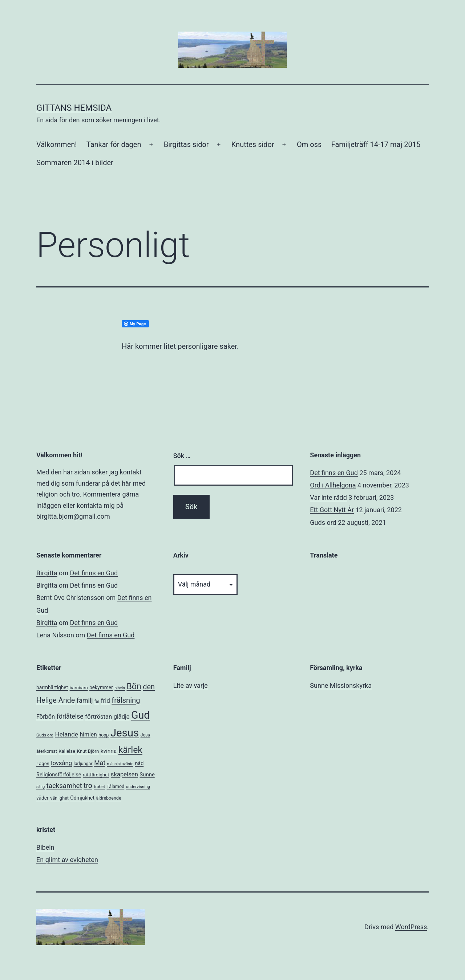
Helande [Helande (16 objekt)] (66, 734)
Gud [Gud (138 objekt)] (141, 715)
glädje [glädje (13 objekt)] (122, 717)
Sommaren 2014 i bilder (75, 163)
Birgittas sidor (186, 144)
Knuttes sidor (253, 144)
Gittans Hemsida (74, 108)
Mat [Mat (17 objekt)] (100, 763)
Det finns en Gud (334, 473)
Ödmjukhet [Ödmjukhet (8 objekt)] (82, 798)
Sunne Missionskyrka (341, 685)
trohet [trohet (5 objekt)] (99, 787)
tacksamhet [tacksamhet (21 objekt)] (64, 786)
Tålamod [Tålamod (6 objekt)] (116, 786)
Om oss (309, 144)
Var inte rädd (328, 497)
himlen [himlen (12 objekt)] (88, 734)
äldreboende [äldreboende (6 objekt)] (108, 798)
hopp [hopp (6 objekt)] (104, 735)
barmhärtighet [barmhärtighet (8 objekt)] (52, 687)
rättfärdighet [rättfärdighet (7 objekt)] (96, 775)
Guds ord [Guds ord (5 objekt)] (45, 735)
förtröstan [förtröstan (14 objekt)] (98, 717)
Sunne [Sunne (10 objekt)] (147, 775)
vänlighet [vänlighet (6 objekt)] (59, 798)
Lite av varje (191, 685)
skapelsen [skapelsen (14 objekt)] (124, 774)
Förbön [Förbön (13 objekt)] (46, 717)
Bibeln (45, 847)
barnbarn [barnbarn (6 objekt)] (79, 688)
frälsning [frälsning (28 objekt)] (126, 700)
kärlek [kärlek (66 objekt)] (130, 750)
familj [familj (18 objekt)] (85, 700)
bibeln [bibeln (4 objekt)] (120, 688)
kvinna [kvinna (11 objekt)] (109, 751)
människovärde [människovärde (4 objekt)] (120, 764)
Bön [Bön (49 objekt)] (134, 686)
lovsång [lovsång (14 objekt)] (61, 763)
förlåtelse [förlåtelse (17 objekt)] (70, 716)
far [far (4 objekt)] (97, 701)
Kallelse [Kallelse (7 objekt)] (67, 751)
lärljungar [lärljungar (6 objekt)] (83, 763)
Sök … (182, 456)
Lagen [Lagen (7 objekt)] (43, 763)
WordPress (411, 927)
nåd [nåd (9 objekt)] (139, 763)
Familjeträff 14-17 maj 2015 (376, 144)
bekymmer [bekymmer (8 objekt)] (101, 687)
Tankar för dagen (114, 144)
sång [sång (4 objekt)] (41, 787)
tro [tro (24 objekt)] (88, 786)
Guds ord (323, 522)
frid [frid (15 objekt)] (106, 701)
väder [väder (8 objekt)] (43, 798)
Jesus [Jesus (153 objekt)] (125, 733)
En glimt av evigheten (67, 860)
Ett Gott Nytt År (332, 510)
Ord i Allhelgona (333, 485)
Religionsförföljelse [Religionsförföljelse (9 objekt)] (59, 775)
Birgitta (47, 573)
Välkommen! (56, 144)
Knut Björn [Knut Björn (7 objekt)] (88, 751)
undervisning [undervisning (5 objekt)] (138, 787)
